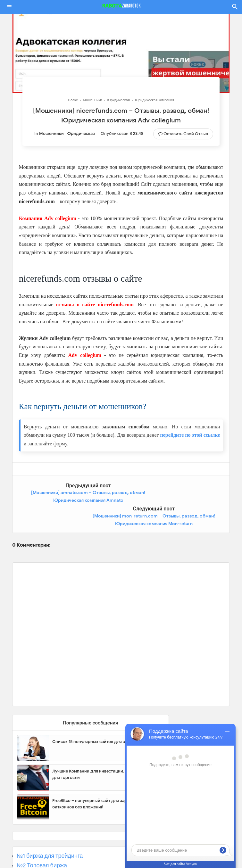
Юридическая (81, 133)
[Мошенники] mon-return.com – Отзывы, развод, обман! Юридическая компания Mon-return (177, 500)
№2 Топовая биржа (42, 842)
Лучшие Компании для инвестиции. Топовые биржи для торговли (104, 751)
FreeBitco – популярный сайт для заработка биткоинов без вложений (96, 780)
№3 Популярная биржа (47, 852)
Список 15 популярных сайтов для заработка (98, 718)
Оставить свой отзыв (186, 134)
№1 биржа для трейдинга (50, 832)
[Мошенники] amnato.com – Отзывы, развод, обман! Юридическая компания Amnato (65, 500)
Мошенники (51, 133)
